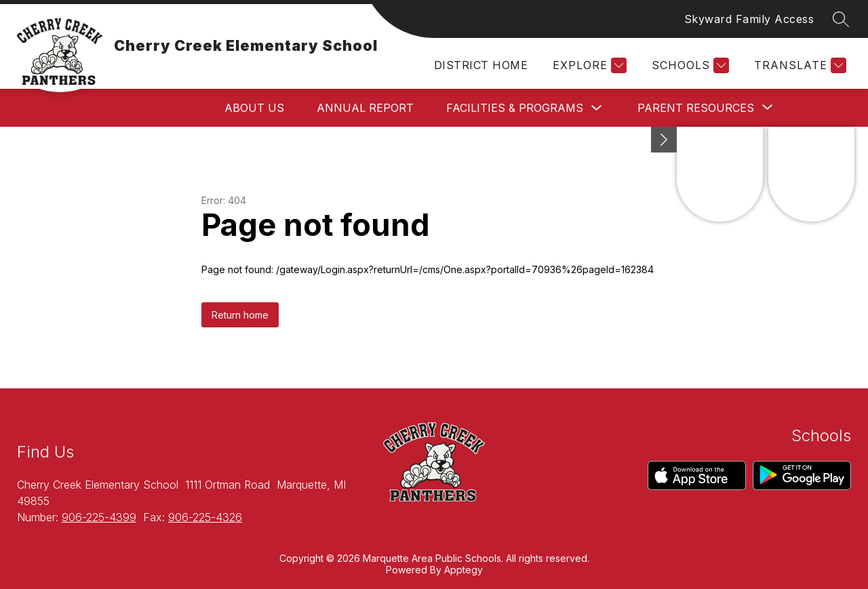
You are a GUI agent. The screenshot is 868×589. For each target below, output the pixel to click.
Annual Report (365, 108)
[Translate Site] (798, 65)
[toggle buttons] (664, 140)
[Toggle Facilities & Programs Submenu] (597, 108)
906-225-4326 (205, 517)
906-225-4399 (99, 517)
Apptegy (463, 570)
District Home (481, 65)
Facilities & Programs (515, 108)
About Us (254, 108)
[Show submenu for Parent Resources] (696, 108)
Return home (240, 315)
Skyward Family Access (749, 19)
